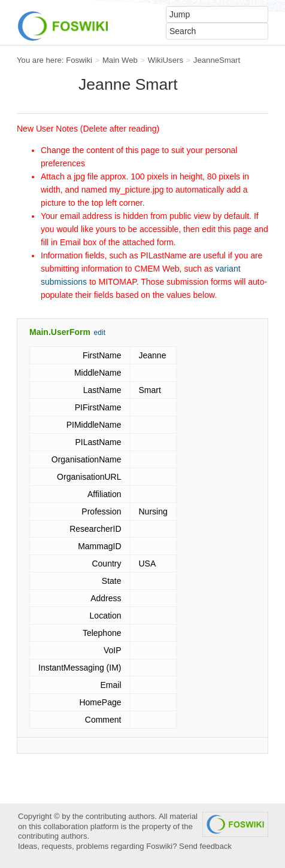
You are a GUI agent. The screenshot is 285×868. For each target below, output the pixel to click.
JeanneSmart (217, 60)
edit (100, 333)
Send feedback (205, 846)
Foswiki (79, 60)
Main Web (120, 60)
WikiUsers (166, 60)
